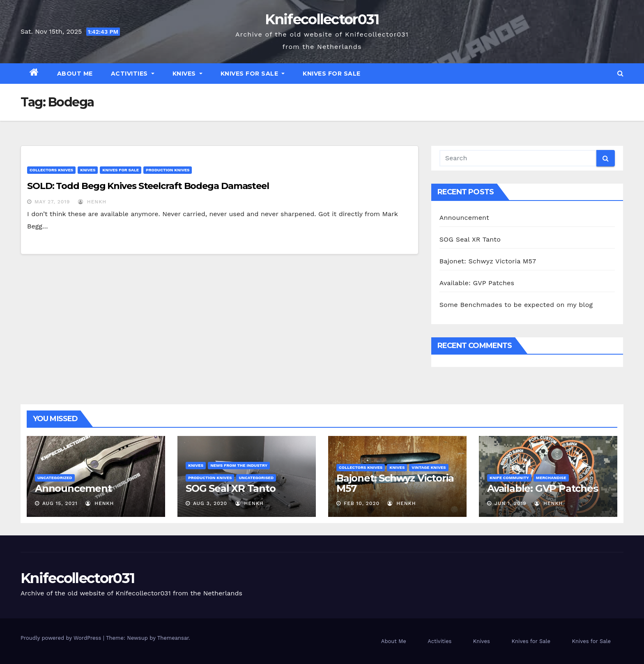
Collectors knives (51, 170)
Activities (133, 74)
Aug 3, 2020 (210, 503)
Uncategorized (55, 478)
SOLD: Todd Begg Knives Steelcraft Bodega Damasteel (148, 186)
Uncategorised (256, 478)
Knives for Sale (253, 74)
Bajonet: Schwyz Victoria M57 (488, 261)
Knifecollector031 (322, 19)
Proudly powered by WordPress (62, 638)
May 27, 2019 (52, 202)
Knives (187, 74)
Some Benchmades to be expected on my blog (516, 305)
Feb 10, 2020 (362, 503)
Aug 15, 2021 (60, 503)
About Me (75, 74)
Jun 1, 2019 (511, 503)
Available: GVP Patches (477, 283)
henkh (92, 202)
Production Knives (168, 170)
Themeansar (173, 638)
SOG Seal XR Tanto (470, 239)
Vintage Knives (429, 467)
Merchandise (551, 478)
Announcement (464, 218)
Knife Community (509, 478)
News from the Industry (239, 465)
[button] (620, 73)
